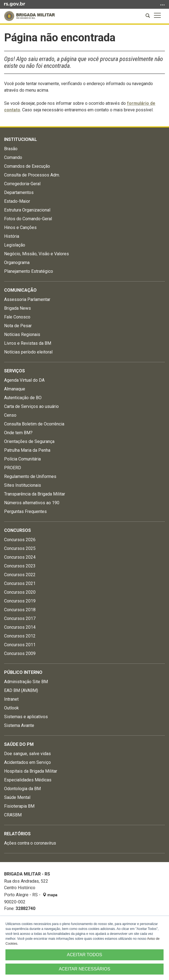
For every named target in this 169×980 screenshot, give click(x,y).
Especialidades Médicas (28, 780)
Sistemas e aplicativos (26, 717)
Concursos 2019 (20, 601)
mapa (50, 895)
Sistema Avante (19, 725)
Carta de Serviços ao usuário (31, 406)
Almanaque (15, 389)
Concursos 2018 (20, 610)
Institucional (21, 139)
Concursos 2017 (20, 618)
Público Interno (23, 672)
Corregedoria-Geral (22, 184)
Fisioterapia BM (19, 806)
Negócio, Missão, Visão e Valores (37, 254)
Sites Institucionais (23, 485)
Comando (13, 157)
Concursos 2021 (20, 583)
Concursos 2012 (20, 636)
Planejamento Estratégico (29, 271)
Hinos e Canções (20, 227)
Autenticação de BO (23, 398)
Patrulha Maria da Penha (27, 450)
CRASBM (13, 815)
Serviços (14, 371)
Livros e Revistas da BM (28, 343)
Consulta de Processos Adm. (32, 175)
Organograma (17, 263)
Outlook (11, 708)
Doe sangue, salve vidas (27, 754)
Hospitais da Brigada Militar (31, 771)
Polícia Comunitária (22, 459)
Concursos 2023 (20, 566)
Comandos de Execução (27, 166)
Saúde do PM (19, 744)
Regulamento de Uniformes (30, 476)
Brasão (11, 149)
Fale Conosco (17, 317)
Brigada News (18, 308)
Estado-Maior (17, 201)
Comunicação (20, 290)
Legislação (15, 245)
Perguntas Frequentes (25, 511)
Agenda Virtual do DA (24, 380)
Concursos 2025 (20, 548)
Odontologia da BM (22, 789)
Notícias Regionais (22, 334)
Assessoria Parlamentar (27, 299)
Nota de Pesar (18, 326)
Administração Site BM (26, 682)
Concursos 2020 (20, 592)
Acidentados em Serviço (27, 762)
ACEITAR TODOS (85, 955)
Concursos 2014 (20, 627)
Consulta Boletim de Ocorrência (34, 424)
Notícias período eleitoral (28, 352)
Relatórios (17, 834)
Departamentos (19, 192)
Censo (10, 415)
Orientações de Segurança (29, 441)
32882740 (25, 908)
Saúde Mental (17, 797)
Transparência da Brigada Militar (35, 494)
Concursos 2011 (20, 645)
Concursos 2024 (20, 557)
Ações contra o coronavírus (30, 843)
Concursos (18, 530)
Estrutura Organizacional (27, 210)
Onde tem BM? (18, 433)
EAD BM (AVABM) (21, 690)
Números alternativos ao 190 (32, 503)
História (12, 236)
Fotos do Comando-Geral (28, 219)
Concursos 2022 (20, 575)
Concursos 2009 (20, 653)
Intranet (11, 699)
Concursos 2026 (20, 540)
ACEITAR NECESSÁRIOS (85, 969)
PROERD (13, 468)
